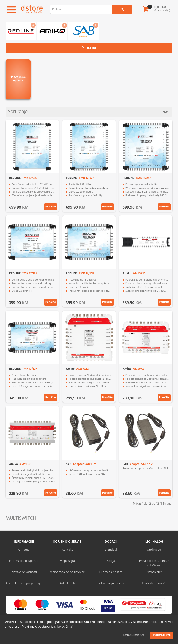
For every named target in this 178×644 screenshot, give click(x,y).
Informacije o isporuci (24, 561)
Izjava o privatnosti (24, 572)
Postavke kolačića (134, 635)
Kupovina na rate (111, 572)
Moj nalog (154, 550)
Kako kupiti (67, 583)
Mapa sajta (67, 561)
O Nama (24, 550)
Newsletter (154, 572)
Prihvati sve (162, 635)
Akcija (111, 561)
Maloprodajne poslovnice (67, 572)
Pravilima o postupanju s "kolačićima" (48, 627)
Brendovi (111, 550)
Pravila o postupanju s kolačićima (154, 563)
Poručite (51, 207)
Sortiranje (88, 112)
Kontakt (67, 550)
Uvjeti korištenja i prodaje (24, 583)
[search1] (122, 9)
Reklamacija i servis (111, 583)
